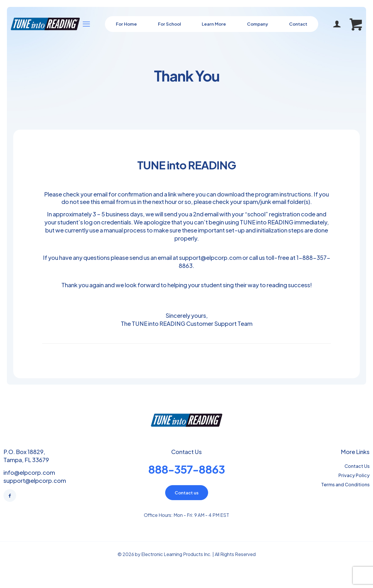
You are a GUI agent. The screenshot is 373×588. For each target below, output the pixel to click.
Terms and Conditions (345, 484)
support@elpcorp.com (210, 257)
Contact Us (357, 466)
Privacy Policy (354, 475)
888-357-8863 (186, 469)
